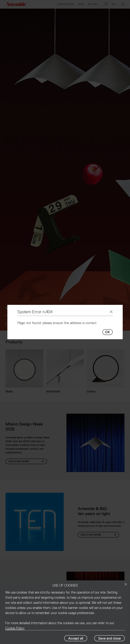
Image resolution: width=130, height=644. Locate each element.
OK (107, 332)
